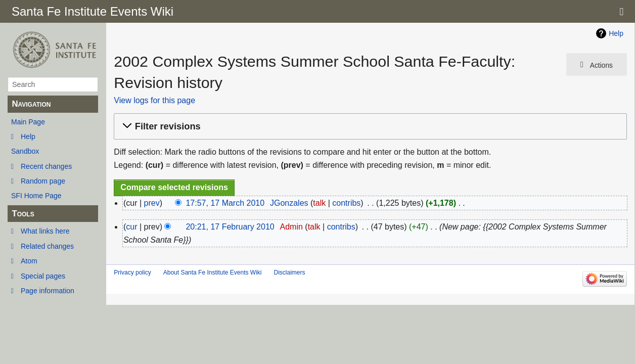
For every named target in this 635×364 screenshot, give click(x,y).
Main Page (28, 122)
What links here (45, 231)
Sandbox (25, 151)
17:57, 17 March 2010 (225, 203)
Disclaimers (289, 272)
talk (319, 203)
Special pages (43, 276)
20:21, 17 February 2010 (230, 227)
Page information (48, 291)
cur (131, 227)
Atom (29, 261)
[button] (369, 127)
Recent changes (46, 166)
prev (152, 203)
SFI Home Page (36, 196)
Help (28, 136)
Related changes (47, 246)
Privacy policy (132, 272)
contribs (346, 203)
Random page (43, 181)
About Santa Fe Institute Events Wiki (213, 272)
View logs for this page (154, 100)
